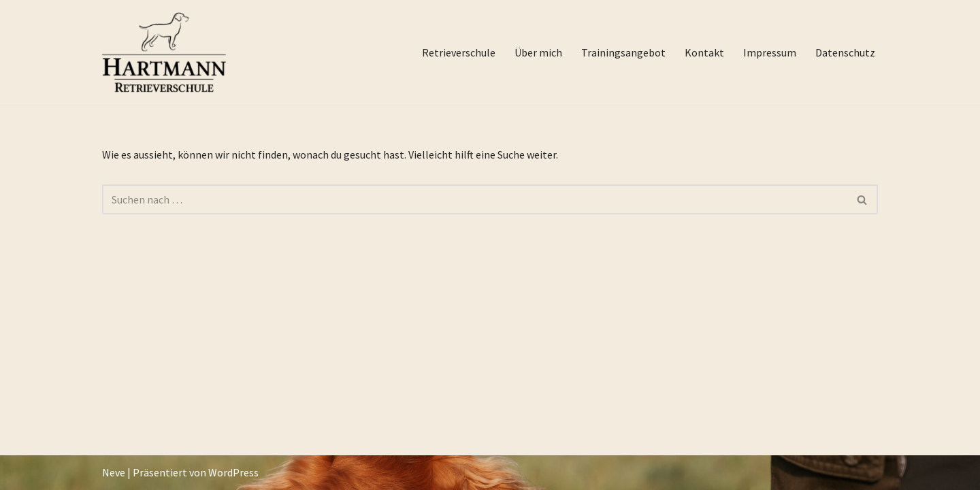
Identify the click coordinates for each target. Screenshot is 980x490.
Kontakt (704, 52)
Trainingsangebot (623, 52)
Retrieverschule (459, 52)
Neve (114, 472)
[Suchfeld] (475, 199)
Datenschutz (845, 52)
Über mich (538, 52)
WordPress (233, 472)
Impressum (770, 52)
